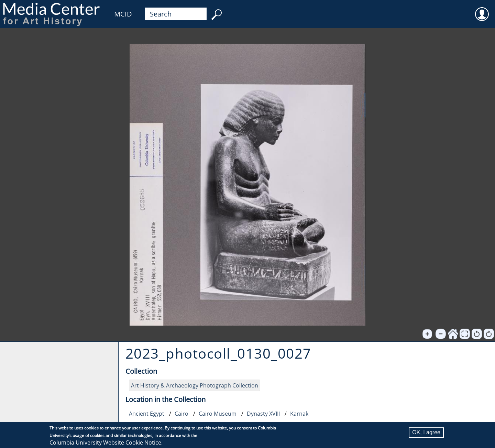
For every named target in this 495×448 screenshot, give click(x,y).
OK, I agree (426, 432)
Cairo (181, 414)
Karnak (299, 414)
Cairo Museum (218, 414)
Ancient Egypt (147, 414)
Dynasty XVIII (263, 414)
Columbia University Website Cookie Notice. (106, 442)
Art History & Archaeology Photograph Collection (195, 385)
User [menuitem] (482, 10)
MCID (123, 14)
